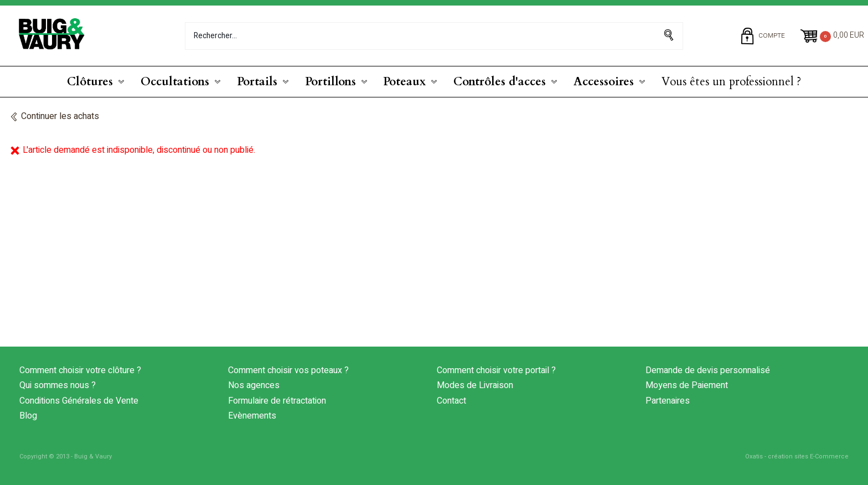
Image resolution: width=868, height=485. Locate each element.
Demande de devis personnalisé (708, 370)
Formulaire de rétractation (277, 401)
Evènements (252, 416)
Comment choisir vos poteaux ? (288, 370)
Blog (28, 416)
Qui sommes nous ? (58, 385)
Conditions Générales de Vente (79, 401)
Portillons (330, 82)
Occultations (175, 82)
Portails (257, 82)
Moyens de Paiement (687, 385)
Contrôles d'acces (500, 82)
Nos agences (254, 385)
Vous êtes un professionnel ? (731, 82)
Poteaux (404, 82)
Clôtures (90, 82)
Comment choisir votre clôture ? (80, 370)
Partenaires (668, 401)
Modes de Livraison (475, 385)
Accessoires (604, 82)
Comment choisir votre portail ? (496, 370)
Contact (451, 401)
